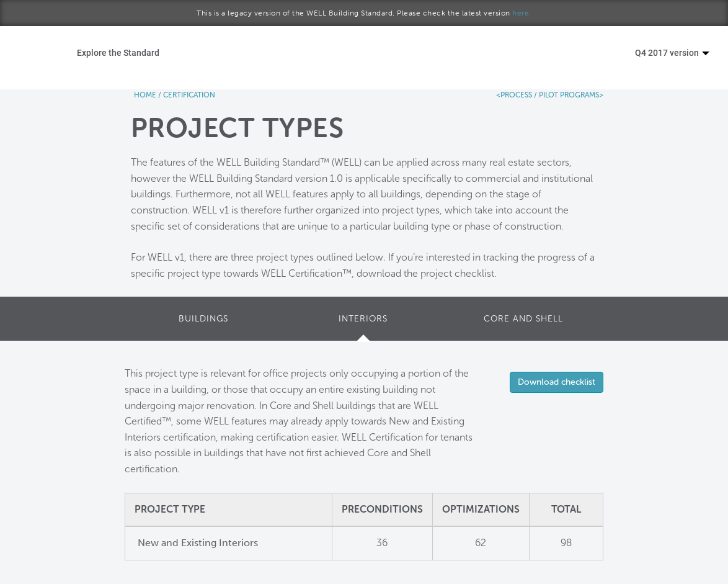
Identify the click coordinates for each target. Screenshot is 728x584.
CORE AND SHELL (523, 319)
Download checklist (557, 382)
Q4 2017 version (672, 52)
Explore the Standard (118, 52)
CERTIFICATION (189, 95)
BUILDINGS (203, 319)
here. (522, 13)
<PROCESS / (517, 95)
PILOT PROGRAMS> (570, 95)
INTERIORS (363, 319)
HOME (145, 95)
